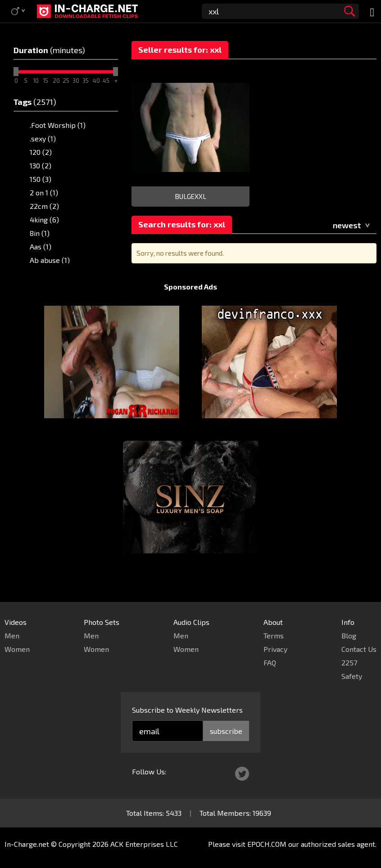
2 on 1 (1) (44, 192)
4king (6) (44, 219)
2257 (349, 662)
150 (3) (41, 179)
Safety (352, 676)
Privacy (275, 649)
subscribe (226, 731)
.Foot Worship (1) (58, 125)
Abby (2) (44, 274)
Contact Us (359, 649)
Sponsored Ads (190, 304)
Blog (349, 635)
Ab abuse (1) (50, 260)
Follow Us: (149, 771)
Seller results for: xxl (180, 50)
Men (12, 635)
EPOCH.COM (267, 844)
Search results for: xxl (182, 224)
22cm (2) (44, 206)
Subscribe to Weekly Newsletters (187, 710)
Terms (274, 635)
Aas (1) (41, 246)
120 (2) (41, 152)
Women (17, 649)
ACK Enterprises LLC (144, 844)
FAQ (270, 662)
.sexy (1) (43, 138)
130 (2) (41, 165)
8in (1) (40, 233)
